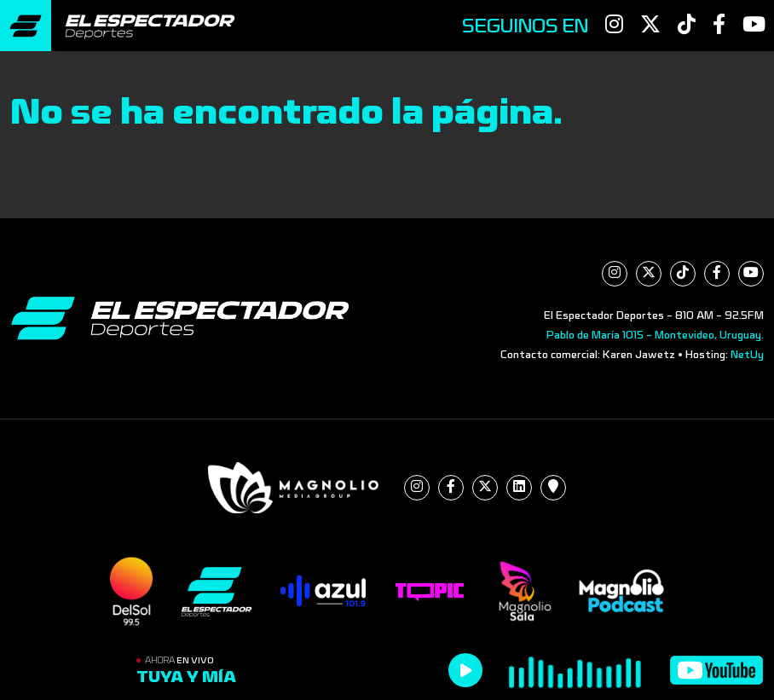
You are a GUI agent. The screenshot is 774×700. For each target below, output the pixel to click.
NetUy (747, 355)
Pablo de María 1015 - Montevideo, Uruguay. (655, 335)
